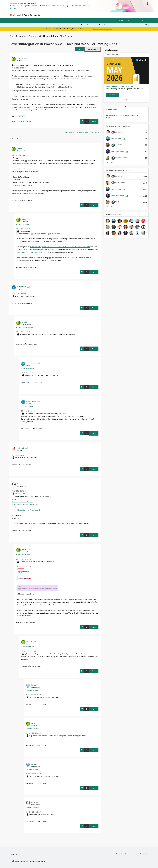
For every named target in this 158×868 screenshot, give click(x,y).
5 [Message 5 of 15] (32, 783)
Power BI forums (18, 36)
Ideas (63, 15)
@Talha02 (23, 231)
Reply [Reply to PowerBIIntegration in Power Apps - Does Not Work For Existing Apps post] (94, 121)
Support (99, 15)
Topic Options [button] (92, 49)
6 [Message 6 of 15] (32, 821)
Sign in (130, 20)
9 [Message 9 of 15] (18, 464)
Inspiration (54, 15)
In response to (23, 224)
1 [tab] (123, 100)
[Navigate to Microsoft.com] (15, 15)
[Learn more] (112, 95)
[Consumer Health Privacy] (37, 861)
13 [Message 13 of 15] (28, 382)
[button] (79, 49)
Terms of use (134, 854)
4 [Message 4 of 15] (28, 666)
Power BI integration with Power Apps (25, 504)
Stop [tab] (129, 100)
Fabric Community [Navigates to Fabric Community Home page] (32, 15)
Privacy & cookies (122, 854)
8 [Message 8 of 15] (32, 745)
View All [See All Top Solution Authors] (109, 162)
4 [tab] (127, 100)
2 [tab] (124, 100)
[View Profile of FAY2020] (20, 58)
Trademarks (144, 854)
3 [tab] (125, 100)
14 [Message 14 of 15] (18, 200)
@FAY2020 (21, 494)
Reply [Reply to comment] (94, 205)
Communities (72, 15)
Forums (45, 15)
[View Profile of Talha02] (19, 148)
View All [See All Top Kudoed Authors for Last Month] (109, 207)
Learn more (14, 8)
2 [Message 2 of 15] (18, 530)
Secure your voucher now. (103, 29)
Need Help (21, 117)
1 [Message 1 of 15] (18, 122)
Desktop (69, 36)
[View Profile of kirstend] (34, 685)
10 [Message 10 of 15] (18, 303)
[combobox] (123, 25)
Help (137, 20)
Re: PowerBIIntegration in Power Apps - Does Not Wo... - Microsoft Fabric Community (60, 247)
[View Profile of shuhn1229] (20, 448)
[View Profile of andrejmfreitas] (22, 287)
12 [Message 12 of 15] (28, 428)
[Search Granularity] (89, 25)
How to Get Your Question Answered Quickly (122, 115)
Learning (90, 15)
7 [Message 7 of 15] (32, 704)
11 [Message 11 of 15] (23, 344)
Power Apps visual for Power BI (23, 502)
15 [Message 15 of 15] (23, 267)
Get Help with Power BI (50, 36)
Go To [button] (144, 20)
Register (122, 20)
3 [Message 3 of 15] (23, 622)
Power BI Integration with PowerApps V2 (26, 510)
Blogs (82, 15)
